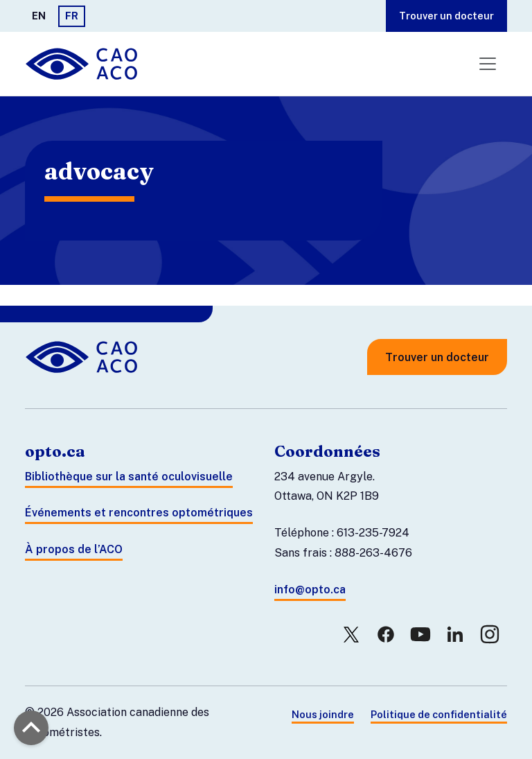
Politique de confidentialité (439, 714)
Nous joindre (323, 714)
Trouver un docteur (446, 16)
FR (72, 16)
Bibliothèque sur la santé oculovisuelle (129, 477)
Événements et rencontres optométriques (139, 513)
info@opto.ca (310, 590)
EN (39, 16)
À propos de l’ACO (74, 549)
